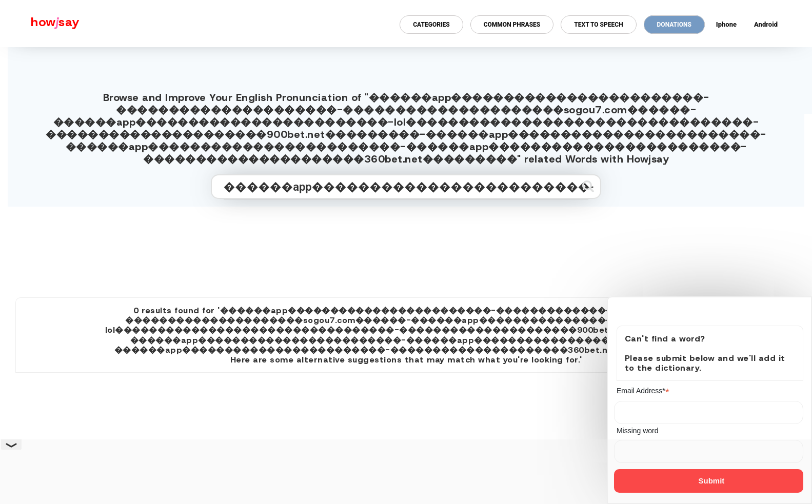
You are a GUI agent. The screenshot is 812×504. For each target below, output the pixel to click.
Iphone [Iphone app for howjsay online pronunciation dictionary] (726, 24)
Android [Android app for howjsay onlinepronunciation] (766, 24)
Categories (431, 25)
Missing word (638, 431)
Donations (674, 25)
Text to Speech (598, 25)
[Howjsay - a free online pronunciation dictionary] (40, 24)
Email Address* (643, 391)
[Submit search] (588, 186)
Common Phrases (512, 25)
